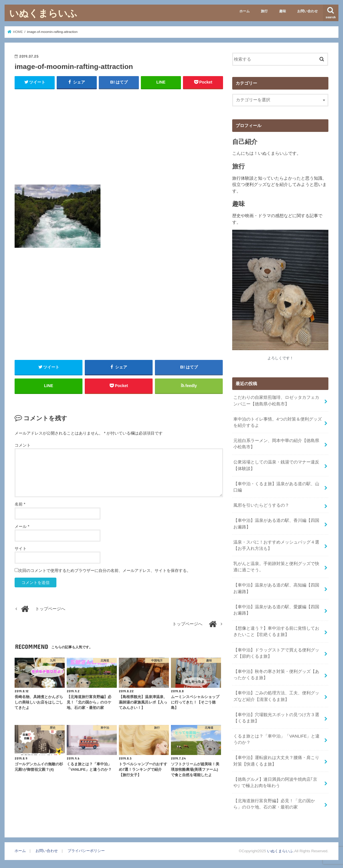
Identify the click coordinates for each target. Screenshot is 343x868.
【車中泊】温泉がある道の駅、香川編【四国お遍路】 (276, 523)
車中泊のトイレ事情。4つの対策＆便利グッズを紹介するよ (277, 422)
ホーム (245, 11)
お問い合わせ (307, 11)
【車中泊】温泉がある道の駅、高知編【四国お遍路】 (276, 588)
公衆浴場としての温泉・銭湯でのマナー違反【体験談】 (276, 465)
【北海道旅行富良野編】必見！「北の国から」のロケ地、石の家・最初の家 (274, 802)
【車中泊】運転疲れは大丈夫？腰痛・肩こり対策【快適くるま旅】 (276, 760)
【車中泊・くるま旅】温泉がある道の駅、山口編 (276, 487)
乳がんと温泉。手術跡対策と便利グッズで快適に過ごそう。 (276, 566)
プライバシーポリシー (86, 849)
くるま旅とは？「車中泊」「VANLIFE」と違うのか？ (276, 738)
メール (22, 526)
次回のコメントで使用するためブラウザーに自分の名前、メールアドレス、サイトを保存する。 (105, 570)
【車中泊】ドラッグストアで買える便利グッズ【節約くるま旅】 (276, 652)
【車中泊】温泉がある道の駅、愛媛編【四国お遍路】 (276, 609)
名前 (20, 504)
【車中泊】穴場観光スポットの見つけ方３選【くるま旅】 (276, 717)
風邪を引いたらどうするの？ (261, 505)
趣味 (283, 11)
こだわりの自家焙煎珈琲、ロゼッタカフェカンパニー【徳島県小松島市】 (276, 401)
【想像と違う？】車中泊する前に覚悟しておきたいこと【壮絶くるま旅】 (276, 631)
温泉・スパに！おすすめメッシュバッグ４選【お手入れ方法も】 (276, 545)
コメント (23, 445)
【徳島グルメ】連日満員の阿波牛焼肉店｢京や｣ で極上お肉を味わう (275, 781)
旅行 (264, 11)
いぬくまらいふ (43, 13)
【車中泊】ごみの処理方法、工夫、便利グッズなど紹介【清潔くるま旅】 (276, 695)
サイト (21, 548)
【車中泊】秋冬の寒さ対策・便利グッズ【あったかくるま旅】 (276, 674)
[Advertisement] (119, 136)
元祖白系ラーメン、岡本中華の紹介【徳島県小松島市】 (276, 444)
